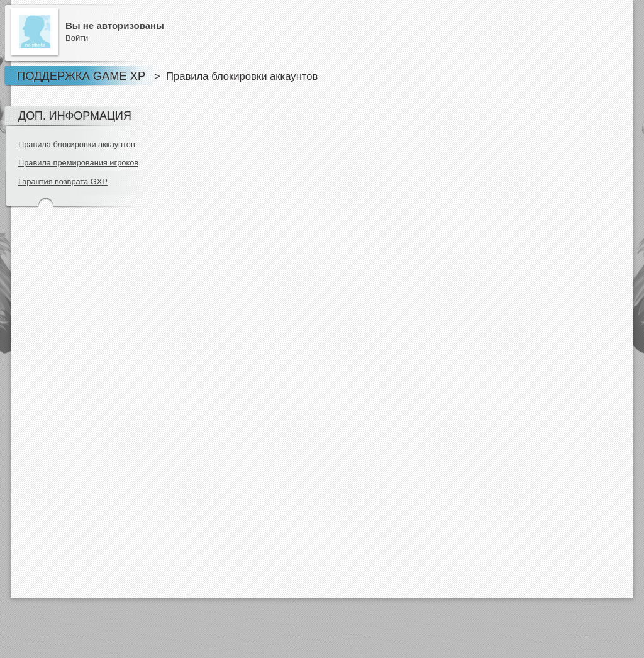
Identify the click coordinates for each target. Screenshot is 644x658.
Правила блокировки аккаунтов (77, 144)
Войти (77, 38)
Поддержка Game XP (81, 76)
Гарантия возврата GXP (63, 181)
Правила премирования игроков (78, 163)
